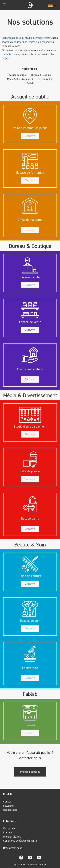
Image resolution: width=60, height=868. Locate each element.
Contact (8, 833)
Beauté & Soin (46, 79)
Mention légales (12, 837)
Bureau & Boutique (41, 75)
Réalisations (10, 810)
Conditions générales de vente (20, 841)
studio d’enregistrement (38, 38)
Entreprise (9, 829)
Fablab (30, 83)
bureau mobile (13, 38)
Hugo (44, 865)
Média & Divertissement (20, 79)
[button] (30, 128)
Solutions (8, 806)
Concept (8, 802)
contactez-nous (10, 54)
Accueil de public (18, 75)
